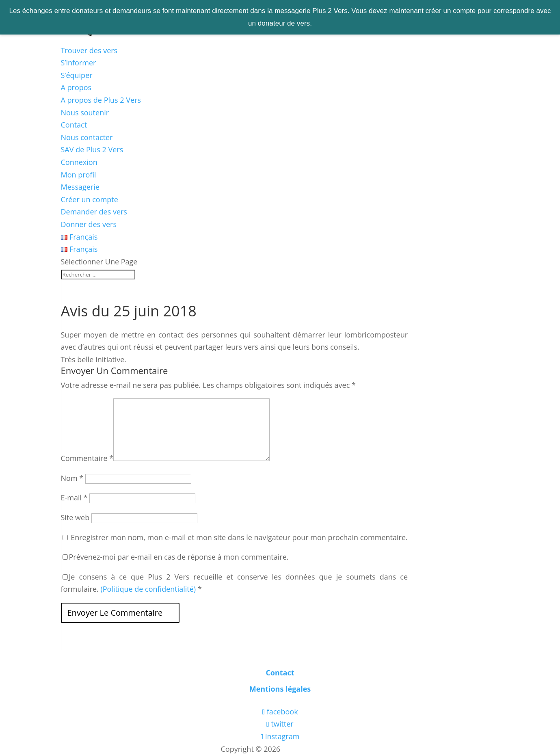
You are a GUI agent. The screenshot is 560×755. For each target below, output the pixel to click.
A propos (76, 87)
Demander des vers (94, 212)
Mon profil (79, 175)
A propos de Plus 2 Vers (101, 100)
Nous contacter (87, 137)
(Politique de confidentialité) (148, 589)
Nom (72, 478)
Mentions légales (280, 689)
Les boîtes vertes (311, 749)
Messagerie (80, 187)
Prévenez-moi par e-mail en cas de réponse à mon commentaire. (176, 557)
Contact (74, 125)
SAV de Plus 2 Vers (92, 149)
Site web (75, 517)
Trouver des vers (89, 50)
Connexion (79, 162)
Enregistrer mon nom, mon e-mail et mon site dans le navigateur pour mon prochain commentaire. (239, 537)
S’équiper (77, 75)
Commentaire (87, 458)
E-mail (74, 498)
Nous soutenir (85, 112)
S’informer (79, 63)
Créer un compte (90, 199)
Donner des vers (89, 224)
